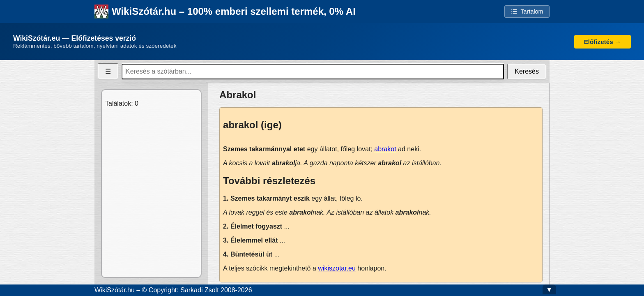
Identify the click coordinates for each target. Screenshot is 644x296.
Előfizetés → (603, 42)
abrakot (385, 149)
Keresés (527, 71)
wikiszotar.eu (337, 268)
